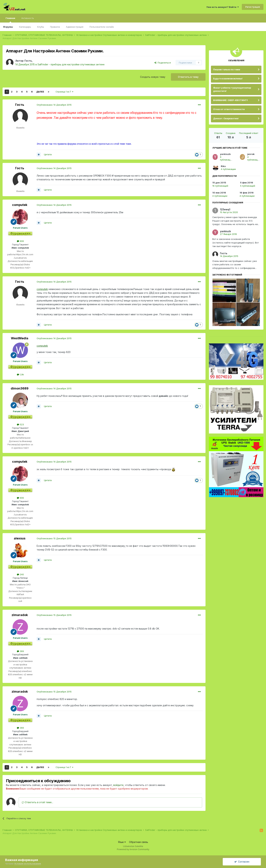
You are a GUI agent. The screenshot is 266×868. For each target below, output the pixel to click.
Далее (40, 92)
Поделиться (163, 63)
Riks (223, 166)
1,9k (20, 374)
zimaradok (20, 615)
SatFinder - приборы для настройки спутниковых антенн (71, 64)
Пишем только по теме (227, 69)
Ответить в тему (188, 77)
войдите (118, 785)
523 (20, 424)
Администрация (75, 27)
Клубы (41, 27)
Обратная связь (139, 842)
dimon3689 (20, 388)
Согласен (242, 862)
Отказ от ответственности (229, 109)
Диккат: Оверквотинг (226, 118)
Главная (10, 20)
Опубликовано (54, 105)
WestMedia (20, 338)
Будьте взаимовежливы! (228, 78)
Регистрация (253, 7)
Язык (122, 842)
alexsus (20, 538)
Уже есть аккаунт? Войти (223, 7)
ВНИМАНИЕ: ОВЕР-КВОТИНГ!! (230, 100)
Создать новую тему (153, 77)
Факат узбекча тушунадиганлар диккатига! (232, 89)
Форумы (8, 27)
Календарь (25, 27)
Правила (55, 27)
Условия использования (28, 864)
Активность (28, 18)
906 (20, 241)
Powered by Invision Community (133, 849)
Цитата (48, 154)
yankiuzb (225, 154)
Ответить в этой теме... (37, 802)
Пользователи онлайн (102, 27)
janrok (251, 154)
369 (20, 651)
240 (20, 574)
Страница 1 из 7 (64, 92)
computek (20, 205)
